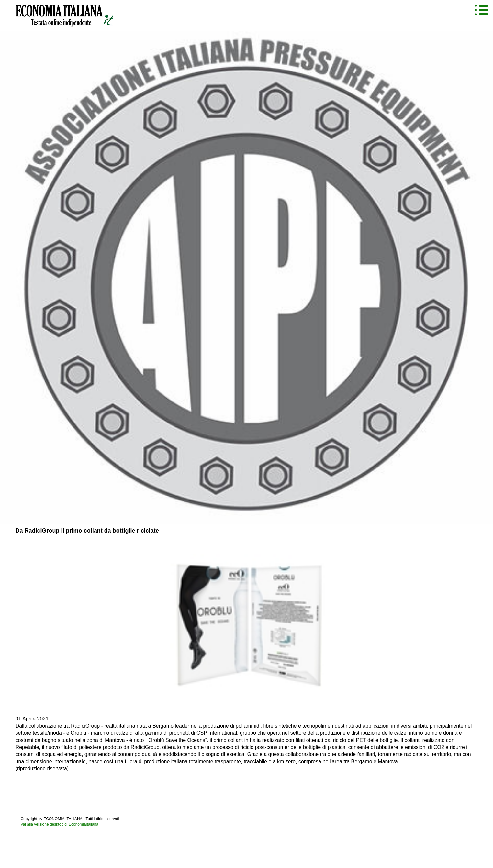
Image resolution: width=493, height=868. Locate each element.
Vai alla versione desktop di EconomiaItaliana (59, 824)
